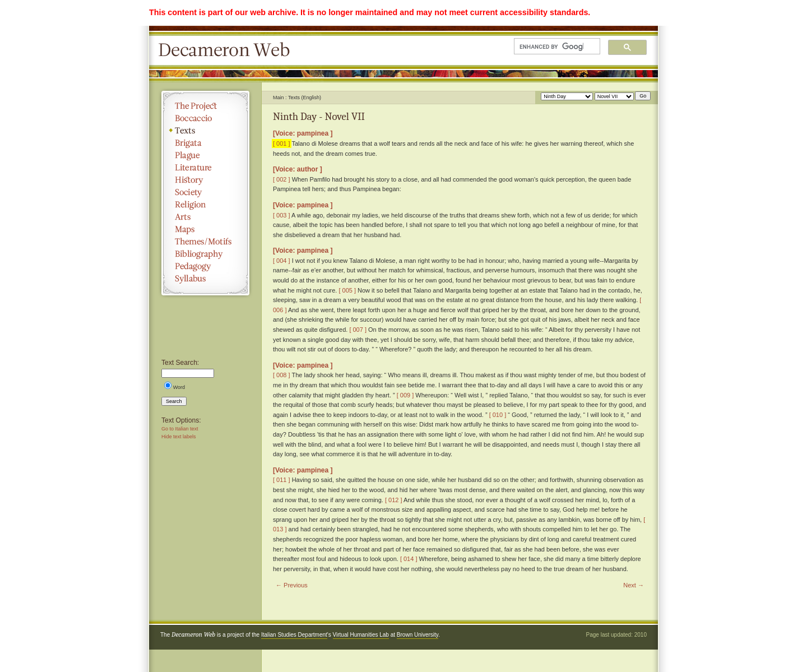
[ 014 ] (409, 559)
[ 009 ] (405, 395)
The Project (205, 106)
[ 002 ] (282, 179)
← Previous (292, 585)
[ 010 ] (498, 415)
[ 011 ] (282, 480)
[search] (551, 47)
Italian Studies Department (294, 635)
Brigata (205, 143)
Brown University (418, 635)
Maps (205, 229)
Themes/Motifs (205, 242)
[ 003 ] (282, 215)
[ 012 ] (394, 500)
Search (174, 401)
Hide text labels (179, 437)
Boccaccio (205, 118)
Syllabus (205, 279)
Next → (634, 585)
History (205, 180)
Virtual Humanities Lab (361, 635)
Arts (205, 217)
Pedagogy (205, 266)
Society (205, 192)
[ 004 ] (282, 261)
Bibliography (205, 254)
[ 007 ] (358, 330)
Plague (205, 155)
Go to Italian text (180, 429)
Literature (205, 168)
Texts (205, 131)
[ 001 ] (282, 143)
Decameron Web (228, 50)
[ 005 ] (347, 290)
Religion (205, 205)
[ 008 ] (282, 375)
